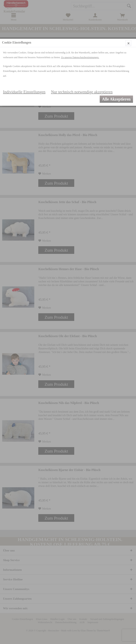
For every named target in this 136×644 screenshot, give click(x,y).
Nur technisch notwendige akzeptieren (82, 92)
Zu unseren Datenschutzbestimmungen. (80, 57)
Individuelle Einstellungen (24, 92)
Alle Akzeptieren (116, 99)
